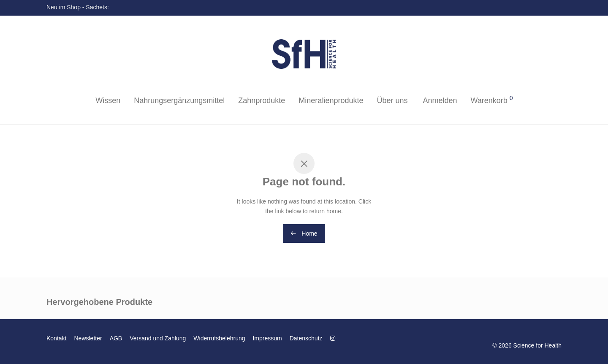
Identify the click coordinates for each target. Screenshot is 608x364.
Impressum (267, 338)
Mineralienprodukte (331, 101)
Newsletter (88, 338)
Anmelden (440, 101)
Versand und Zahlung (158, 338)
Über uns (392, 101)
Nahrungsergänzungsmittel (179, 101)
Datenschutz (306, 338)
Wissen (108, 101)
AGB (116, 338)
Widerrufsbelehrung (219, 338)
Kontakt (56, 338)
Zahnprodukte (262, 101)
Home (304, 234)
